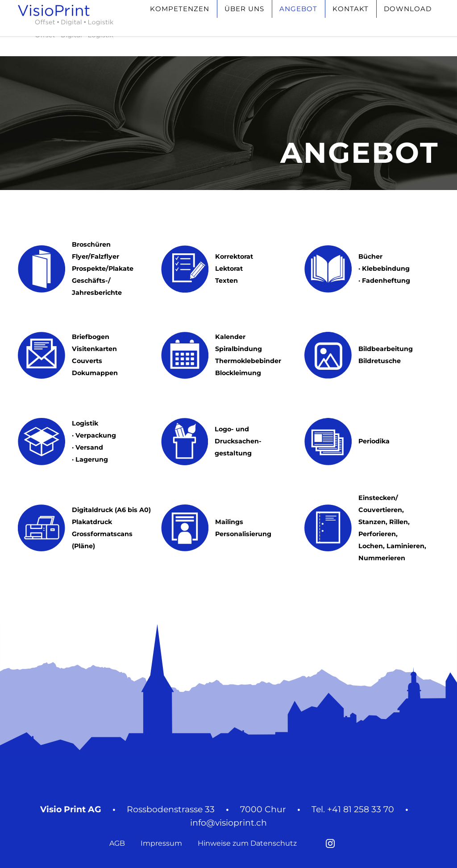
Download (408, 25)
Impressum (161, 843)
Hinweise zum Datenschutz (247, 843)
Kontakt (351, 25)
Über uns (244, 25)
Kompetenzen (180, 25)
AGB (117, 843)
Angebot (298, 25)
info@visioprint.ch (228, 823)
